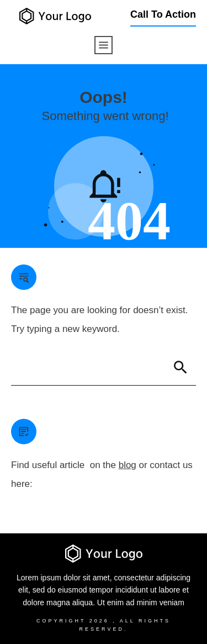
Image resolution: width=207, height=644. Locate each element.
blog (128, 465)
